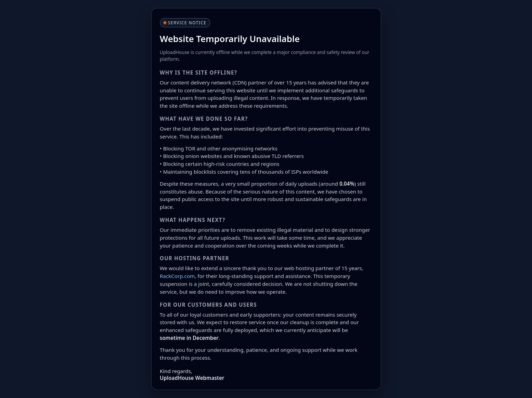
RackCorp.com (178, 276)
